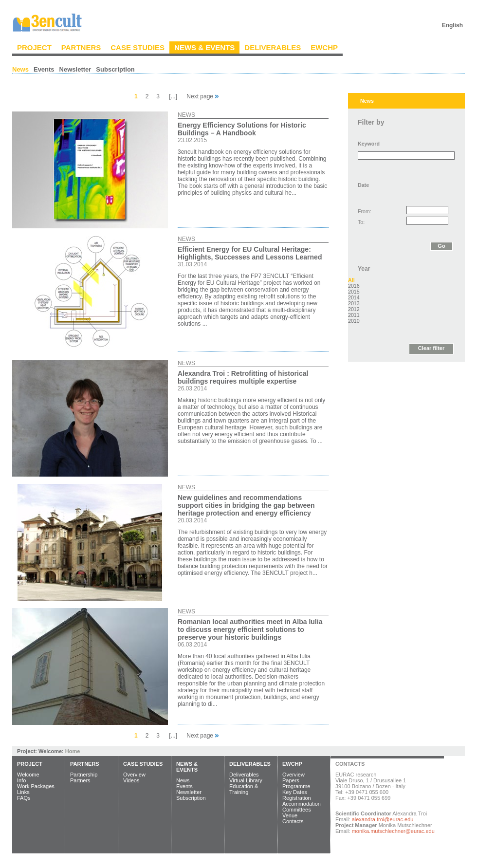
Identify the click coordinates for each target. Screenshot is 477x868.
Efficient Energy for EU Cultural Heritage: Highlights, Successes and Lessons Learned (250, 253)
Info (21, 780)
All (351, 280)
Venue (290, 815)
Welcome (28, 775)
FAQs (24, 798)
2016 (354, 286)
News (20, 69)
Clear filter (431, 348)
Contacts (293, 821)
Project (34, 47)
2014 (354, 297)
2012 (354, 309)
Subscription (115, 69)
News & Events (204, 47)
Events (44, 69)
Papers (291, 780)
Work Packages (36, 786)
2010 (354, 321)
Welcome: (52, 751)
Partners (81, 47)
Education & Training (244, 789)
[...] (173, 96)
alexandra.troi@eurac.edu (383, 819)
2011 (354, 315)
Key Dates (295, 792)
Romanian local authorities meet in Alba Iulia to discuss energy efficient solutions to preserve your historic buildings (250, 629)
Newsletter (75, 69)
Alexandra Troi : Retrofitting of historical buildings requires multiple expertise (243, 377)
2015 (354, 292)
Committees (297, 810)
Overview (134, 775)
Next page (202, 96)
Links (23, 792)
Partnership (84, 775)
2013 (354, 303)
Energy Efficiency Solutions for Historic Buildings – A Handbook (242, 129)
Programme (296, 786)
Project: (28, 751)
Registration (297, 798)
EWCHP (324, 47)
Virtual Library (246, 780)
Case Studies (138, 47)
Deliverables (273, 47)
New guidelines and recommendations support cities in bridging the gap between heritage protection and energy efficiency (246, 505)
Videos (131, 780)
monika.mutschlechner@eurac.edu (393, 831)
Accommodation (302, 804)
